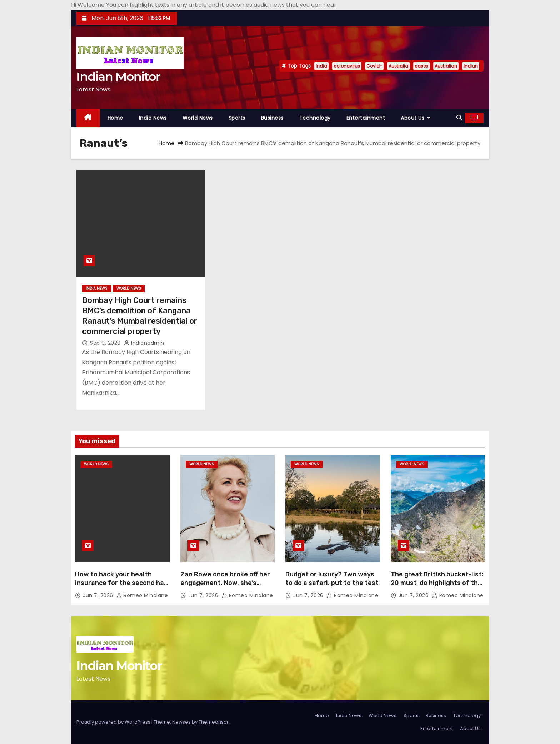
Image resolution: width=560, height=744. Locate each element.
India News (153, 118)
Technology (315, 118)
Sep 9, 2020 (106, 343)
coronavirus (347, 66)
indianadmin (144, 343)
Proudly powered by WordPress (114, 722)
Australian (446, 66)
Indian (471, 66)
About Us (415, 118)
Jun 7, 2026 (99, 595)
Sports (237, 118)
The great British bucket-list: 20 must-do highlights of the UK (437, 583)
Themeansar (214, 722)
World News (198, 118)
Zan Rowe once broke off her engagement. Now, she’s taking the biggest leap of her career (227, 587)
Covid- (374, 66)
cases (421, 66)
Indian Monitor (118, 76)
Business (272, 118)
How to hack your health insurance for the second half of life (122, 583)
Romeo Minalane (142, 595)
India (321, 66)
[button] (459, 118)
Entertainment (366, 118)
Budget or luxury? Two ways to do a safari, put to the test (332, 579)
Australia (398, 66)
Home (115, 118)
